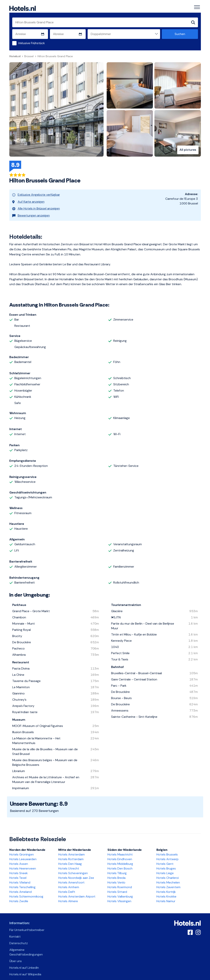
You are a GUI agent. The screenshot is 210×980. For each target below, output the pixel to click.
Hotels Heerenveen (23, 863)
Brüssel (29, 56)
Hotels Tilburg (117, 868)
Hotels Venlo (116, 877)
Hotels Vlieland (20, 877)
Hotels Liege (165, 868)
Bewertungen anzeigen (31, 211)
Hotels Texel (18, 872)
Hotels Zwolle (19, 896)
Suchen (180, 34)
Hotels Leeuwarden (23, 854)
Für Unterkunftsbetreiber (27, 924)
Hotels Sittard (117, 886)
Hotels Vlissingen (119, 896)
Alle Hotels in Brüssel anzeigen (36, 205)
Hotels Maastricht (120, 849)
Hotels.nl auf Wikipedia (25, 969)
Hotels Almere (68, 896)
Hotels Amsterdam (71, 849)
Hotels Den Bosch (120, 863)
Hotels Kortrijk (166, 886)
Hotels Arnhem (69, 882)
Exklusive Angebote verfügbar (36, 194)
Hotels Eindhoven (120, 854)
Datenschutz (19, 938)
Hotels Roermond (120, 882)
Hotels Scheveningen (73, 868)
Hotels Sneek (19, 868)
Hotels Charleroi (168, 872)
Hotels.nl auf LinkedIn (24, 962)
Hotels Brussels (167, 849)
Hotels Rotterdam (71, 854)
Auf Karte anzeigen (28, 200)
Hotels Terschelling (22, 882)
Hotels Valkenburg (120, 891)
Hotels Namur (166, 896)
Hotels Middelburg (120, 858)
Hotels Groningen (22, 849)
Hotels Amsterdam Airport (77, 891)
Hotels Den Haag (70, 858)
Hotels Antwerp (167, 854)
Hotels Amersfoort (71, 877)
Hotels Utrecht (69, 863)
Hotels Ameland (20, 886)
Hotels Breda (116, 872)
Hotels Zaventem (168, 882)
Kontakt (15, 931)
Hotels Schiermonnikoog (26, 891)
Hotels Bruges (166, 863)
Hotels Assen (19, 858)
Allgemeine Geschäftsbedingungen (26, 947)
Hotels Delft (67, 886)
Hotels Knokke (166, 891)
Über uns (16, 956)
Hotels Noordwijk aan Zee (76, 872)
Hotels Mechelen (168, 877)
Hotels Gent (165, 858)
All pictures (188, 150)
